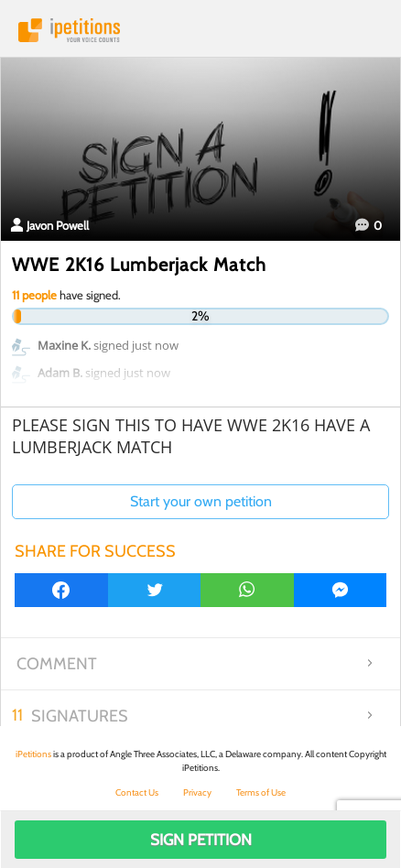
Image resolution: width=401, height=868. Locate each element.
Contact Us (137, 792)
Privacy (197, 792)
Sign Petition (201, 840)
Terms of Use (261, 792)
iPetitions (200, 30)
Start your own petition (201, 501)
